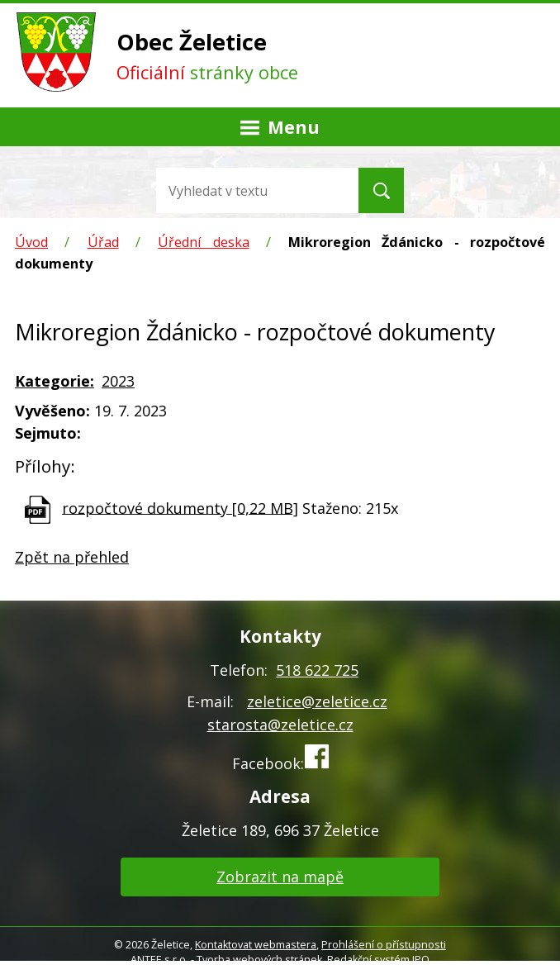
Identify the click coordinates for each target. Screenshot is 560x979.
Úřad (103, 242)
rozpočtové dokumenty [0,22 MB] (180, 507)
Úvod (31, 242)
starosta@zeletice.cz (280, 725)
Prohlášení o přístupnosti (384, 945)
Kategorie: (55, 381)
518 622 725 (317, 670)
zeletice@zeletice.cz (317, 701)
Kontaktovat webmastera (256, 945)
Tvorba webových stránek (259, 960)
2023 (118, 381)
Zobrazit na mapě (280, 877)
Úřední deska (203, 242)
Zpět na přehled (72, 557)
